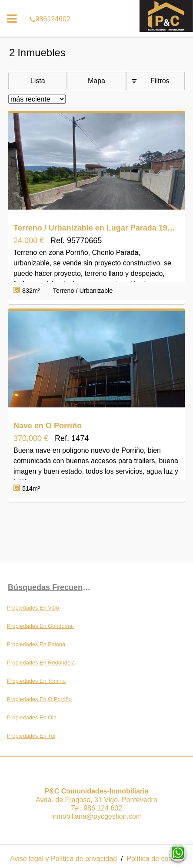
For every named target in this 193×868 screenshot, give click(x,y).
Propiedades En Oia (32, 717)
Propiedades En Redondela (41, 663)
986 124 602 (103, 808)
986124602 (96, 6)
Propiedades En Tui (31, 736)
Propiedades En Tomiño (37, 681)
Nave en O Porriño (48, 426)
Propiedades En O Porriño (39, 699)
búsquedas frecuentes (51, 587)
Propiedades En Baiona (36, 644)
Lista (38, 81)
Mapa (96, 81)
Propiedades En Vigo (33, 608)
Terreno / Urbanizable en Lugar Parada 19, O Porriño (94, 228)
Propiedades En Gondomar (41, 626)
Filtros (160, 81)
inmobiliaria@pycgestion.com (96, 816)
